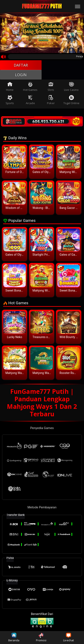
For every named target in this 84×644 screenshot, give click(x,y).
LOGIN (21, 75)
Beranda (14, 637)
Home (10, 87)
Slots (51, 87)
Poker (51, 100)
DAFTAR (21, 65)
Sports (10, 100)
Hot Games (30, 87)
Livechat (69, 637)
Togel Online (71, 100)
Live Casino (71, 87)
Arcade (30, 100)
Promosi (41, 637)
